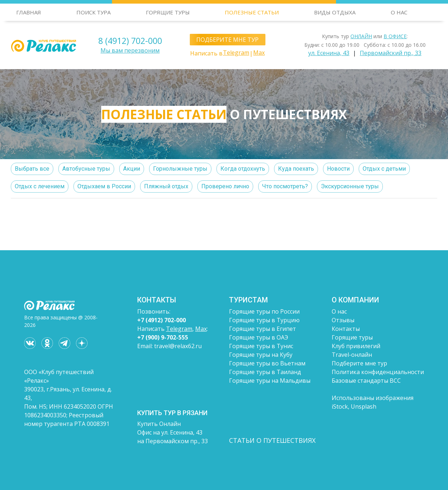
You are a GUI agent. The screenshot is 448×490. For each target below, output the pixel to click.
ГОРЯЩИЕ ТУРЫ (168, 12)
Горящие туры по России (264, 311)
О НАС (399, 12)
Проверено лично (225, 186)
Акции (132, 169)
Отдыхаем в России (104, 186)
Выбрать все (32, 169)
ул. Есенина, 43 (329, 53)
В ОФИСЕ (395, 36)
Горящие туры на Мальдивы (270, 381)
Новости (338, 169)
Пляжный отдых (166, 186)
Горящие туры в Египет (263, 329)
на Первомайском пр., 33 (173, 441)
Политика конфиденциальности (378, 372)
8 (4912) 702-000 (130, 41)
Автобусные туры (86, 169)
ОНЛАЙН (361, 36)
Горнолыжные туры (180, 169)
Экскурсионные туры (350, 186)
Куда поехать (296, 169)
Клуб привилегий (356, 346)
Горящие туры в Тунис (261, 346)
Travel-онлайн (352, 355)
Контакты (346, 329)
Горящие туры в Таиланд (265, 372)
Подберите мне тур (359, 363)
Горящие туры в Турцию (264, 320)
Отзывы (343, 320)
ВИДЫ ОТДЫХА (335, 12)
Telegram (236, 53)
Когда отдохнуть (243, 169)
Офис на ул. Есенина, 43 (170, 432)
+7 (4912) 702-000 (162, 320)
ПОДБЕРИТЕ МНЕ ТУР (227, 40)
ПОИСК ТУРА (93, 12)
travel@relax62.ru (178, 346)
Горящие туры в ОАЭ (259, 337)
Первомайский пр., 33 (391, 53)
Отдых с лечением (40, 186)
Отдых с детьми (384, 169)
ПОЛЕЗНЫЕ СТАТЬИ (252, 12)
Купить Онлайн (159, 424)
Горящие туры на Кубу (261, 355)
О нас (339, 311)
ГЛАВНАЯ (29, 12)
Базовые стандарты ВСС (366, 381)
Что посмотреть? (285, 186)
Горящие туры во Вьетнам (267, 363)
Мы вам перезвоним (130, 50)
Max (259, 53)
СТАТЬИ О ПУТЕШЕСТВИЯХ (272, 440)
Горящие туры (352, 337)
